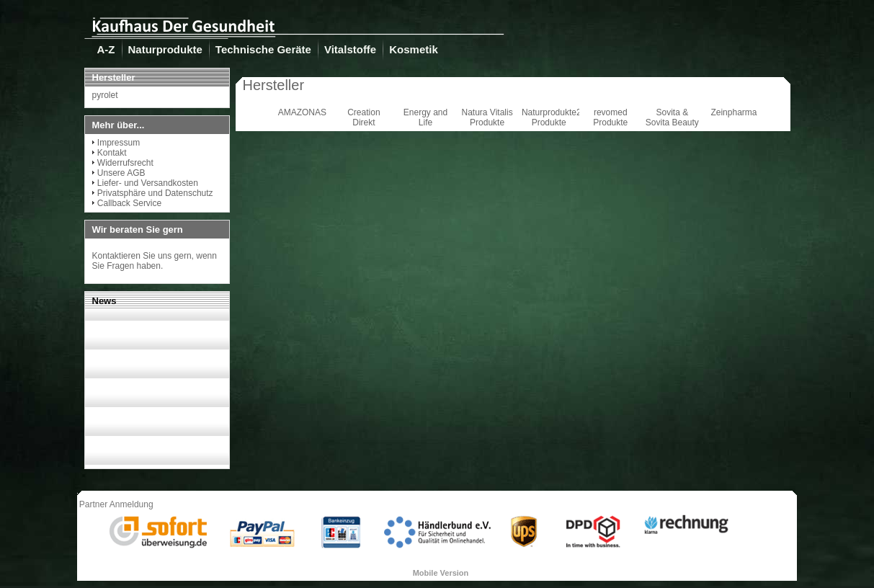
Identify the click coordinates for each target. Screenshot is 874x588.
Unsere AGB (121, 173)
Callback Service (129, 203)
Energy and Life (425, 117)
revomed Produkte (610, 117)
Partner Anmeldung (116, 504)
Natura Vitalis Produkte (487, 117)
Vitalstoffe (350, 49)
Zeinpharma (733, 112)
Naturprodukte (165, 49)
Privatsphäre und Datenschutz (155, 193)
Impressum (119, 143)
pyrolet (105, 95)
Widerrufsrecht (125, 163)
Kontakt (112, 153)
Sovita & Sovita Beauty (672, 117)
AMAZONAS (302, 112)
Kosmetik (414, 49)
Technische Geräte (263, 49)
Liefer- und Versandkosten (148, 183)
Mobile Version (441, 573)
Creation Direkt (364, 117)
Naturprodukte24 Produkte (554, 117)
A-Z (106, 49)
